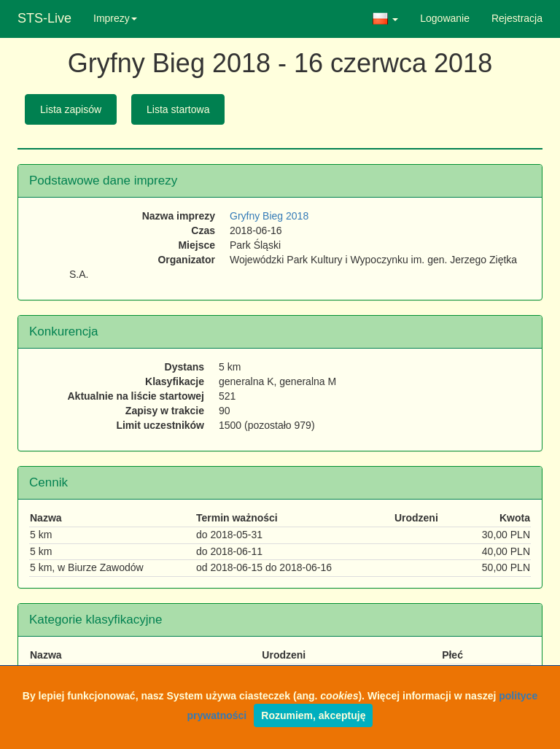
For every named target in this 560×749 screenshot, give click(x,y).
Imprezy (115, 18)
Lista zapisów (71, 109)
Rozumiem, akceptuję (313, 715)
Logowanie (445, 18)
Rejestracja (517, 18)
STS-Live (44, 18)
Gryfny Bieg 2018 (269, 216)
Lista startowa (178, 109)
